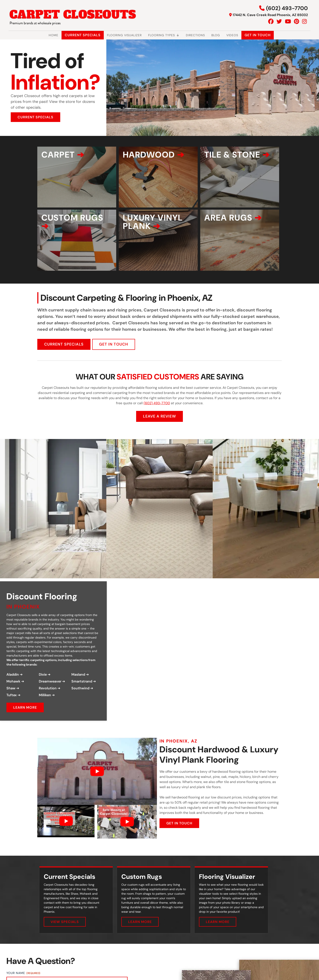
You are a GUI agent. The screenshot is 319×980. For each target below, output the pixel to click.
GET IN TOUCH (114, 351)
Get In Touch (258, 35)
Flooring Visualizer (124, 35)
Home (53, 35)
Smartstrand (82, 688)
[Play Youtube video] (97, 778)
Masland (78, 681)
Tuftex (12, 702)
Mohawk (13, 688)
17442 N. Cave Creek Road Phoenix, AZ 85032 (270, 15)
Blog (216, 35)
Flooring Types (164, 35)
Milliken (45, 702)
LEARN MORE (25, 714)
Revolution (48, 695)
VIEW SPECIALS (65, 929)
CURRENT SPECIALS (35, 117)
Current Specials (83, 35)
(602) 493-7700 (287, 8)
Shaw (11, 695)
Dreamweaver (50, 688)
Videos (232, 35)
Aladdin (13, 681)
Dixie (43, 681)
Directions (195, 35)
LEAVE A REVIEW (159, 423)
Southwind (80, 695)
